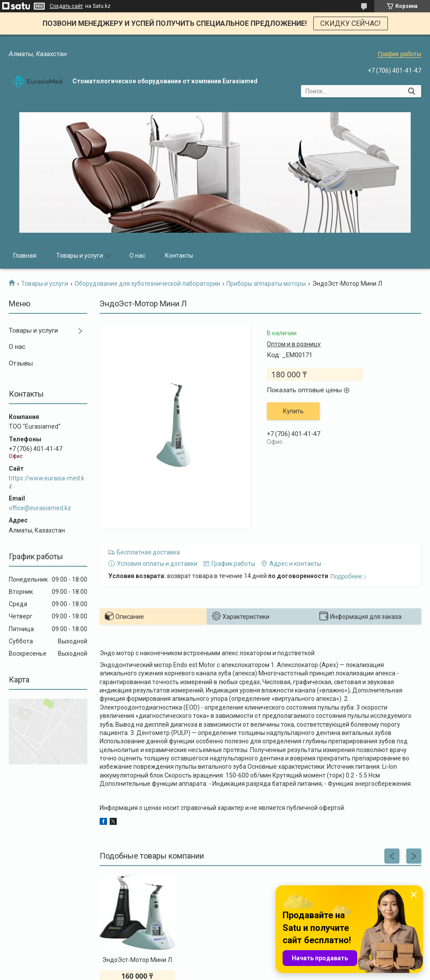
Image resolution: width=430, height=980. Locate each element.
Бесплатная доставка (148, 552)
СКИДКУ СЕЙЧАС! (351, 23)
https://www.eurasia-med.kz (47, 482)
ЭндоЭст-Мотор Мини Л (137, 960)
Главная (25, 256)
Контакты (179, 256)
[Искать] (411, 91)
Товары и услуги (80, 256)
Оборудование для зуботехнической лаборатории (147, 284)
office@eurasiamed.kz (40, 508)
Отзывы (21, 363)
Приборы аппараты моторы (266, 284)
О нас (137, 256)
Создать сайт (66, 6)
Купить (293, 411)
